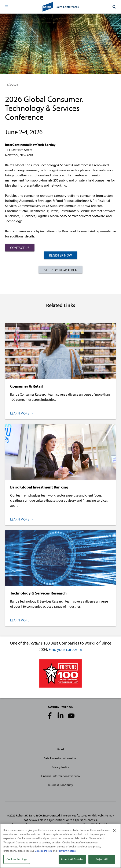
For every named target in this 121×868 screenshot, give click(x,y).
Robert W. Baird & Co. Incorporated (38, 815)
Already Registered (60, 270)
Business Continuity (60, 785)
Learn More (20, 620)
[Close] (114, 831)
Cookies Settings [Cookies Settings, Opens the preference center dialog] (17, 860)
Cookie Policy (43, 851)
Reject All (102, 860)
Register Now (61, 255)
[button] (7, 7)
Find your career (66, 649)
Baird (61, 749)
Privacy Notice (61, 767)
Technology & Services (72, 85)
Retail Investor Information (61, 758)
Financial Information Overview (61, 776)
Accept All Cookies (72, 860)
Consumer (47, 85)
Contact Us (20, 248)
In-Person (30, 85)
